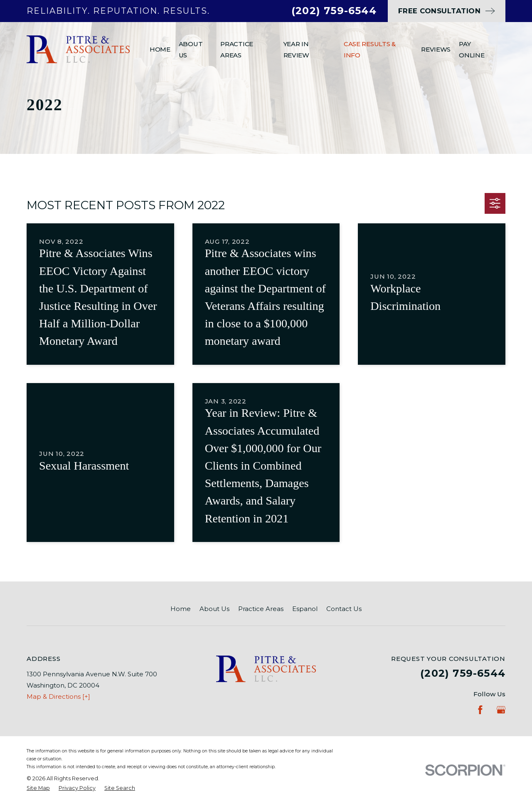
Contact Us (344, 609)
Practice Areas (261, 609)
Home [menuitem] (160, 49)
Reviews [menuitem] (436, 49)
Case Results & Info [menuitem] (370, 49)
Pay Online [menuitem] (472, 49)
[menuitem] (38, 788)
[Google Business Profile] (501, 710)
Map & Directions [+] (58, 696)
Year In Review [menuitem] (296, 49)
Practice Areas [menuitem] (237, 49)
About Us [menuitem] (191, 49)
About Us (214, 609)
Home (181, 609)
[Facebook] (480, 710)
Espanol (305, 609)
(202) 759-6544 (334, 11)
